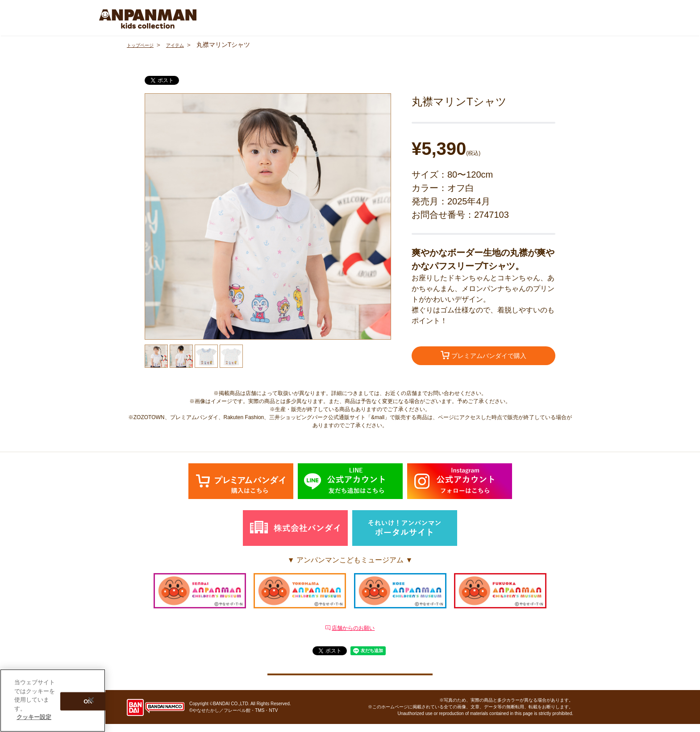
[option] (268, 216)
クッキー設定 (350, 676)
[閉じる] (91, 700)
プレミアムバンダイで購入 (483, 357)
